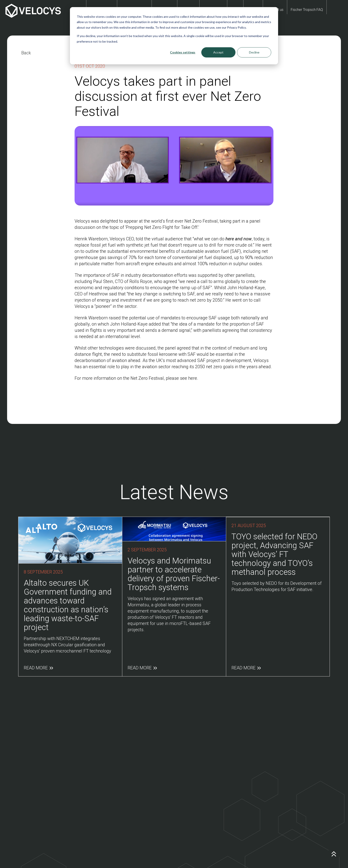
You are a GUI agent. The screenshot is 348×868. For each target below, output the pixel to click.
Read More (38, 661)
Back (26, 53)
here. (193, 378)
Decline (254, 52)
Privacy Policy (236, 27)
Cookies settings (183, 52)
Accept (218, 52)
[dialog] (174, 36)
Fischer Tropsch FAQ (307, 10)
